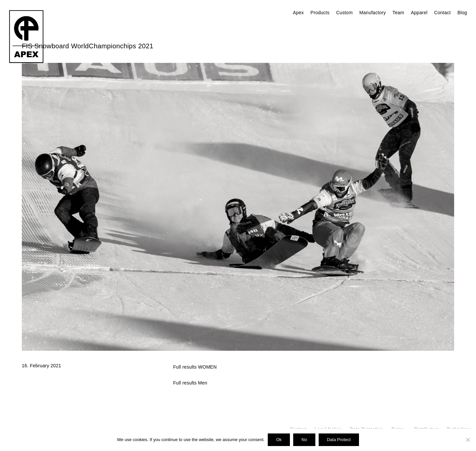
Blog (462, 13)
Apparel (419, 13)
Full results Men (190, 383)
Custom (344, 13)
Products (320, 13)
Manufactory (373, 13)
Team (398, 13)
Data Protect (339, 440)
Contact (442, 13)
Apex (298, 13)
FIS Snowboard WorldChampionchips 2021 (88, 46)
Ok (279, 440)
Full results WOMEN (195, 367)
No (304, 440)
